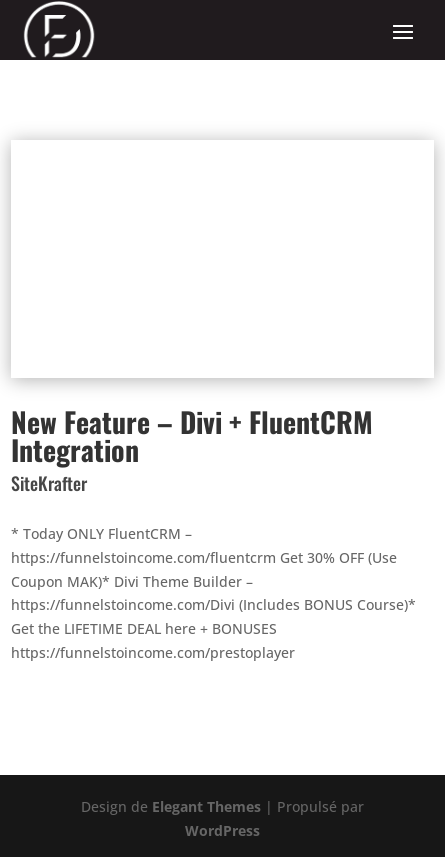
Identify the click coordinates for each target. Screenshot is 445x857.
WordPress (222, 830)
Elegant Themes (206, 806)
